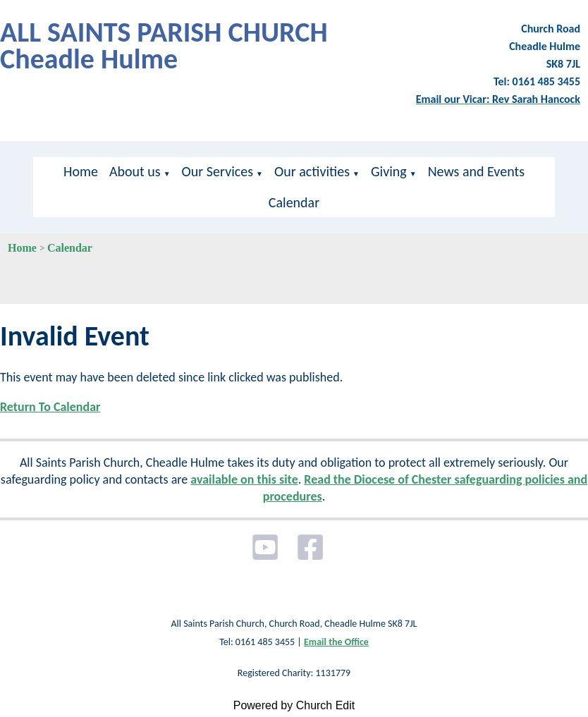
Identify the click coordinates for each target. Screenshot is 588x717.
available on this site (244, 479)
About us (135, 171)
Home (81, 171)
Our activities (312, 171)
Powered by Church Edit (294, 705)
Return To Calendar (50, 407)
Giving (389, 171)
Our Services (218, 171)
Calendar (294, 202)
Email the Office (336, 642)
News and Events (476, 171)
